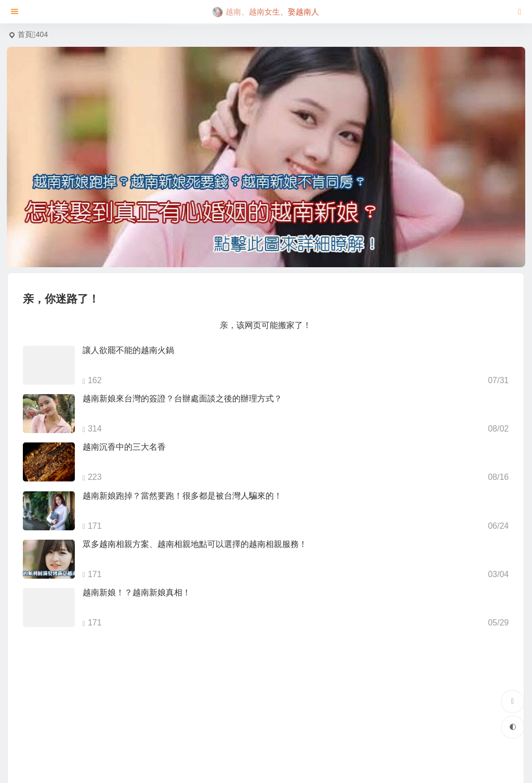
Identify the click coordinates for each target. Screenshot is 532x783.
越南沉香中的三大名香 (124, 447)
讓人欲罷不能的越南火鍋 (128, 350)
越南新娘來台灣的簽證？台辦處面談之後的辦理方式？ (182, 399)
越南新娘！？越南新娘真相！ (137, 592)
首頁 (25, 34)
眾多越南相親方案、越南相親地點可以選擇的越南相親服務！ (195, 544)
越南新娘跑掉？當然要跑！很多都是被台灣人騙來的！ (182, 496)
